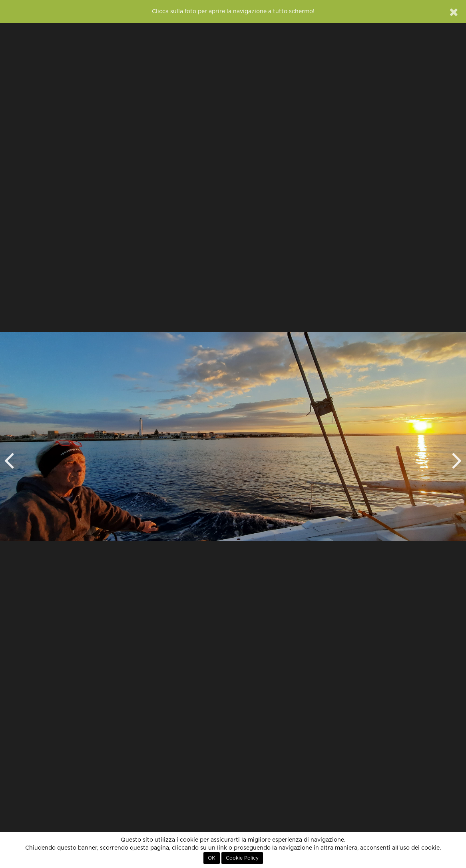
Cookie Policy (242, 858)
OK (212, 858)
